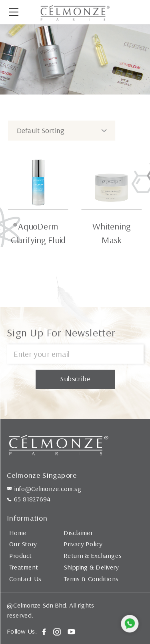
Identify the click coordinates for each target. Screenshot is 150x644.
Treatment (24, 567)
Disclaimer (78, 532)
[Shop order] (62, 131)
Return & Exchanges (93, 555)
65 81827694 (32, 499)
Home (18, 532)
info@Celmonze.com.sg (48, 488)
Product (21, 555)
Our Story (23, 544)
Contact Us (25, 578)
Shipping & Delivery (91, 567)
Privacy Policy (83, 544)
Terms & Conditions (91, 578)
